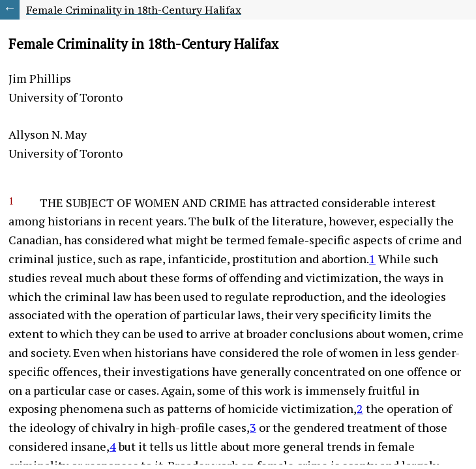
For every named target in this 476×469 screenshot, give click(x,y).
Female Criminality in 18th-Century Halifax (134, 10)
